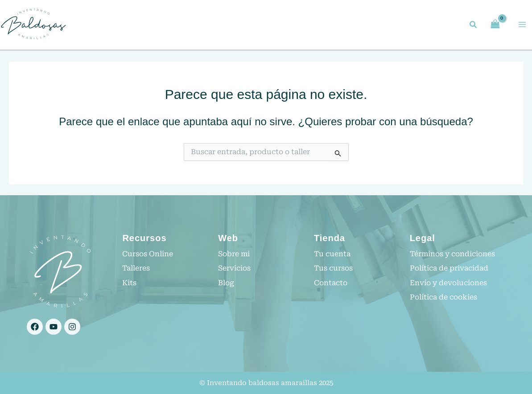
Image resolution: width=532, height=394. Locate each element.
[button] (474, 26)
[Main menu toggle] (522, 25)
